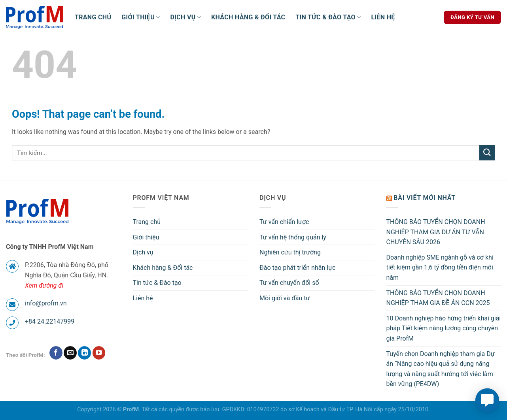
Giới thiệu (141, 17)
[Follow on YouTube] (99, 353)
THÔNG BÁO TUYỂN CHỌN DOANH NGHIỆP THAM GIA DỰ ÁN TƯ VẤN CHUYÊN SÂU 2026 (436, 232)
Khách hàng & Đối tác (248, 17)
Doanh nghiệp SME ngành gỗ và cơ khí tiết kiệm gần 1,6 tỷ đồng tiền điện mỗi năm (440, 267)
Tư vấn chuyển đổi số (289, 283)
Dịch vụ (186, 17)
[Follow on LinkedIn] (84, 353)
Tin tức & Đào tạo (328, 17)
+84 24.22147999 (50, 321)
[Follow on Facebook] (56, 353)
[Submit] (487, 153)
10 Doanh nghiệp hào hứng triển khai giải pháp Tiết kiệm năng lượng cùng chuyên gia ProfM (444, 328)
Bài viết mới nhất (425, 198)
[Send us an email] (70, 353)
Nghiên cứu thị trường (290, 252)
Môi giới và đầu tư (285, 298)
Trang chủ (93, 17)
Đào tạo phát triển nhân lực (297, 268)
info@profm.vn (46, 303)
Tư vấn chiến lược (284, 222)
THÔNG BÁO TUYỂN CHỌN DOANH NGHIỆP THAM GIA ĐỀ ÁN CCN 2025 (438, 298)
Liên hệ (383, 17)
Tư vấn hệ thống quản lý (293, 237)
